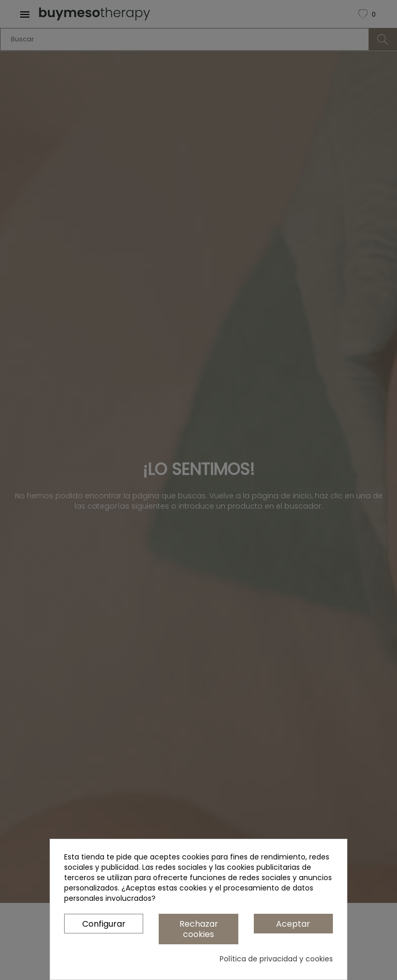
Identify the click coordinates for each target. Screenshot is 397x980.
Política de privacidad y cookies (276, 959)
